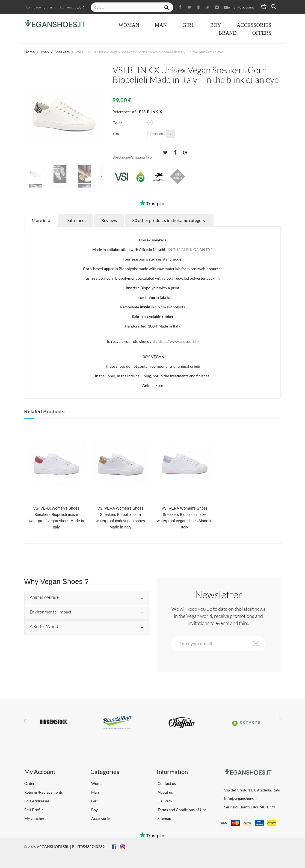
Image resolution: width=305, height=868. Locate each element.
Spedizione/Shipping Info (132, 157)
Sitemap (164, 818)
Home (29, 52)
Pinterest (185, 152)
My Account (40, 772)
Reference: (122, 112)
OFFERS (262, 33)
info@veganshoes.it (241, 798)
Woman (129, 25)
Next (102, 176)
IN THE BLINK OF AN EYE (190, 249)
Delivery (164, 801)
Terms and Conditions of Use (181, 810)
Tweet (165, 152)
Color (118, 123)
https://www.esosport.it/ (178, 341)
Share (175, 152)
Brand (228, 33)
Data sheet (76, 220)
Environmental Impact (51, 612)
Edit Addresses (37, 801)
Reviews (109, 220)
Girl (188, 25)
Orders (30, 783)
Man (161, 25)
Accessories (254, 25)
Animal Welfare (44, 597)
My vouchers (35, 818)
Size (116, 133)
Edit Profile (34, 810)
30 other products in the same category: (169, 220)
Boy (216, 25)
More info (41, 220)
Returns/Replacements (44, 792)
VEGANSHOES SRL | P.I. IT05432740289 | (72, 847)
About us (165, 792)
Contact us (166, 783)
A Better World (44, 627)
